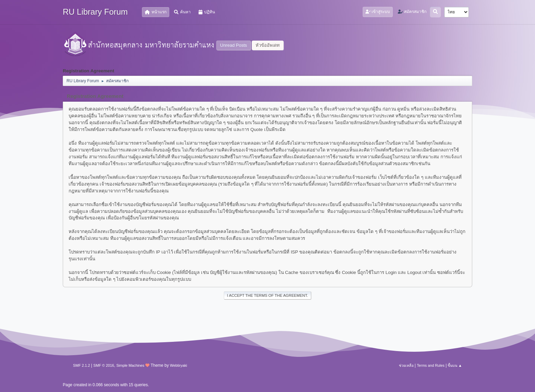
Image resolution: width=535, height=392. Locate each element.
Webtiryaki (178, 365)
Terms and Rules (431, 365)
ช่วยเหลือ (406, 365)
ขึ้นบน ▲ (455, 365)
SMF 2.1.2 (82, 365)
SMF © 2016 (104, 365)
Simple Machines (130, 365)
